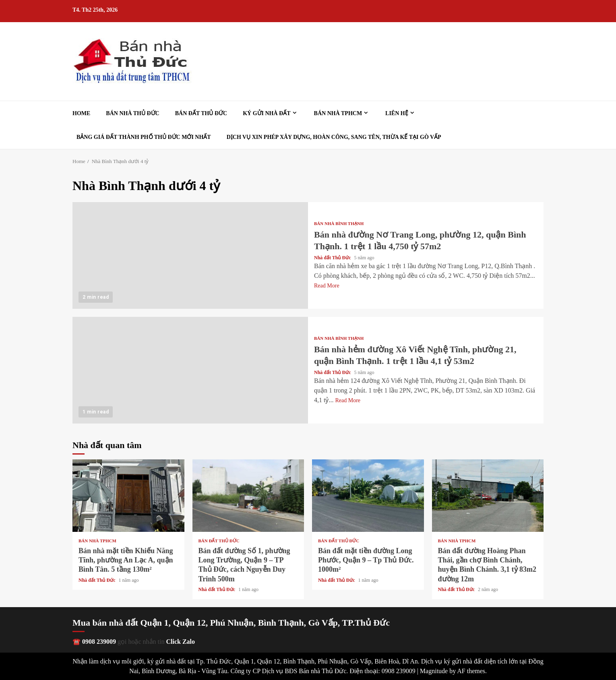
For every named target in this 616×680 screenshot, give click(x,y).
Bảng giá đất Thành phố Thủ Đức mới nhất (144, 137)
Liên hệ (397, 113)
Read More (327, 286)
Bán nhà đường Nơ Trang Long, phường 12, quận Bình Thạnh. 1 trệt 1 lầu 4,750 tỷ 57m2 (190, 255)
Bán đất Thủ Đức (201, 113)
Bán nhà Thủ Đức (132, 113)
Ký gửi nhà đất (267, 113)
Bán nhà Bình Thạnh (339, 224)
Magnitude (434, 671)
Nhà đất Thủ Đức (333, 258)
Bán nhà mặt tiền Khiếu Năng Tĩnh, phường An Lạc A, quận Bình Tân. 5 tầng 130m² (128, 496)
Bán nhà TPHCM (338, 113)
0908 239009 (99, 642)
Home (81, 113)
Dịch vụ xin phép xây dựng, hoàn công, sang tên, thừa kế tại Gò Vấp (334, 137)
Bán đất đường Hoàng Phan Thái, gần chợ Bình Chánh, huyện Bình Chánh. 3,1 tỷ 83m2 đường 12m (488, 496)
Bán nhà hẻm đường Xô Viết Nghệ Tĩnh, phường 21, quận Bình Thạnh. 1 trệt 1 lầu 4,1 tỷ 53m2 (190, 370)
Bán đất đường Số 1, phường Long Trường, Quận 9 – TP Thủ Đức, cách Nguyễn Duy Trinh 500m (248, 496)
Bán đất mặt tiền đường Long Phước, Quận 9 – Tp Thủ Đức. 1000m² (368, 496)
